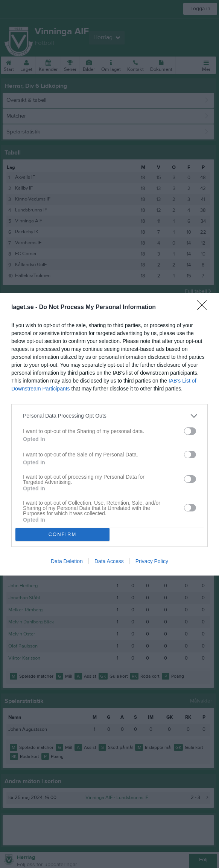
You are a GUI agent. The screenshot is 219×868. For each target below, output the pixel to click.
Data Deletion (67, 561)
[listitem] (109, 416)
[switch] (190, 431)
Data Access (109, 561)
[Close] (204, 308)
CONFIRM (63, 534)
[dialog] (109, 434)
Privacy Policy (152, 561)
